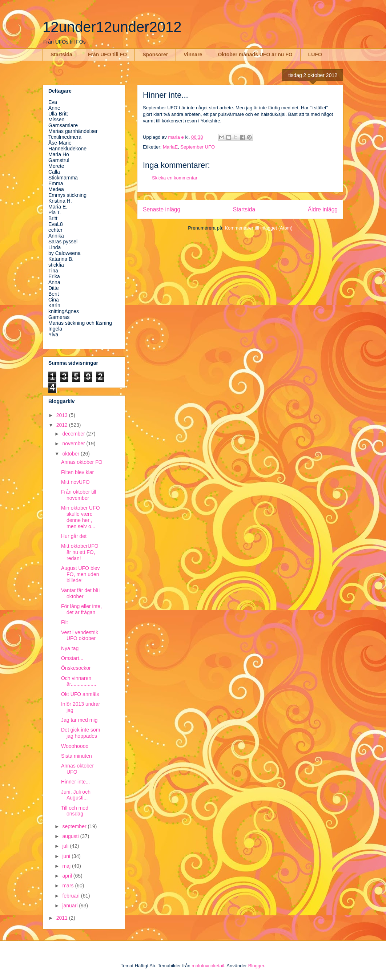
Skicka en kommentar (175, 178)
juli (66, 846)
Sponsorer (155, 54)
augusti (71, 836)
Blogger (256, 966)
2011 (63, 918)
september (75, 826)
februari (71, 896)
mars (69, 886)
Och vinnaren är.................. (79, 681)
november (74, 444)
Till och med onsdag (75, 811)
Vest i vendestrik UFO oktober (80, 635)
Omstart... (72, 658)
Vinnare (193, 54)
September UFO (198, 147)
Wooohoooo (75, 746)
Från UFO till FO (107, 54)
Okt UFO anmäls (80, 694)
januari (71, 906)
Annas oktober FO (82, 462)
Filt (65, 622)
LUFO (315, 54)
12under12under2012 (112, 27)
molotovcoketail (208, 966)
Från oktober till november (79, 495)
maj (67, 866)
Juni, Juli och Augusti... (76, 795)
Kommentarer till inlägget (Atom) (258, 228)
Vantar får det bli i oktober (81, 593)
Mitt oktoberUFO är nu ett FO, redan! (80, 552)
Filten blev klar (77, 472)
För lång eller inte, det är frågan (81, 609)
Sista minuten (77, 756)
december (74, 434)
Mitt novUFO (75, 482)
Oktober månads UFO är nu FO (255, 54)
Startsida (61, 54)
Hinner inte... (75, 782)
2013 (63, 415)
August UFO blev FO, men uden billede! (81, 574)
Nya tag (70, 648)
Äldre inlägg (323, 209)
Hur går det (74, 536)
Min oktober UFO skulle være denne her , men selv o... (81, 517)
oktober (71, 454)
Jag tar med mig (79, 720)
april (68, 876)
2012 (63, 425)
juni (67, 856)
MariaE (170, 147)
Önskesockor (76, 668)
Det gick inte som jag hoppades (81, 733)
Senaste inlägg (162, 209)
